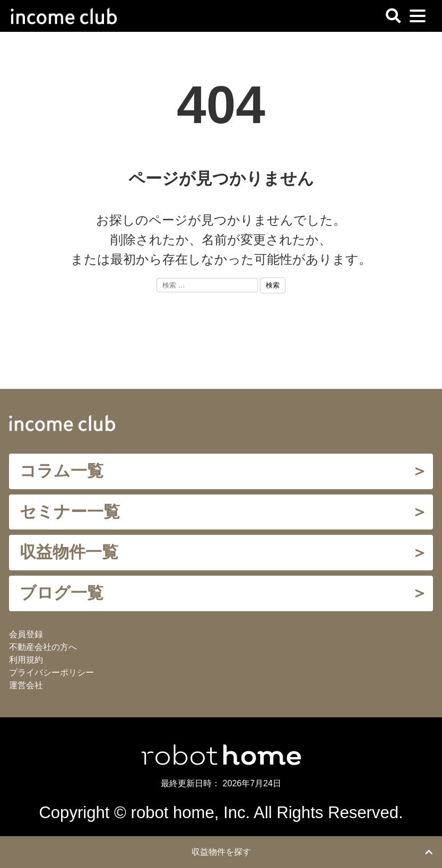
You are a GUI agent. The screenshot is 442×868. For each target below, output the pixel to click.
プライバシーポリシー (51, 672)
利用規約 (26, 660)
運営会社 (26, 685)
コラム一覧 (62, 471)
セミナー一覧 (70, 512)
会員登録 (26, 634)
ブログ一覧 (62, 593)
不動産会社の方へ (43, 647)
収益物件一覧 (69, 552)
